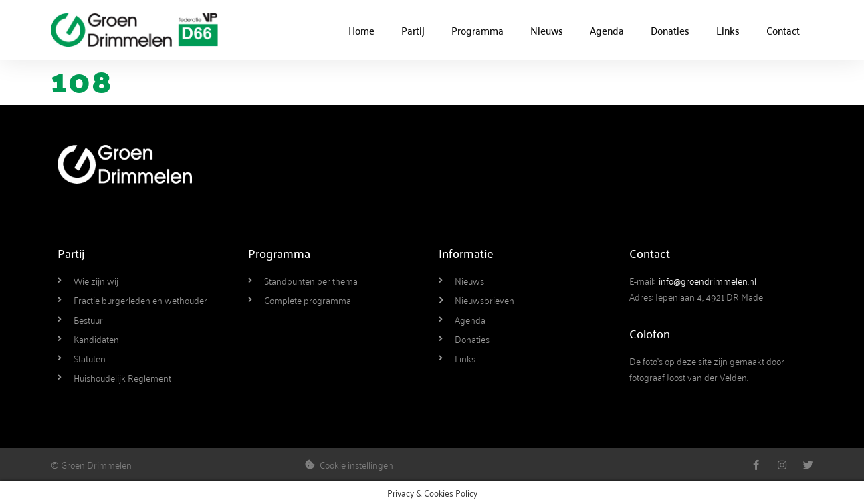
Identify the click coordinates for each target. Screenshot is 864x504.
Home (361, 30)
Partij (413, 30)
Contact (783, 30)
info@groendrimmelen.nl (708, 280)
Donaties (670, 30)
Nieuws (547, 30)
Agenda (607, 30)
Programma (477, 30)
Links (728, 30)
